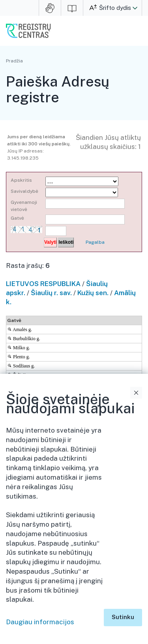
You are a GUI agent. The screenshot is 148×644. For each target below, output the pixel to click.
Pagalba (95, 242)
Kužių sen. (93, 293)
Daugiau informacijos (40, 622)
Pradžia (14, 61)
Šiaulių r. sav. (51, 293)
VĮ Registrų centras (28, 31)
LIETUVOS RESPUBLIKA (43, 284)
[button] (135, 8)
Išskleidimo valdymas (137, 439)
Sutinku (123, 617)
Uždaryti (136, 393)
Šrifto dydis (115, 8)
